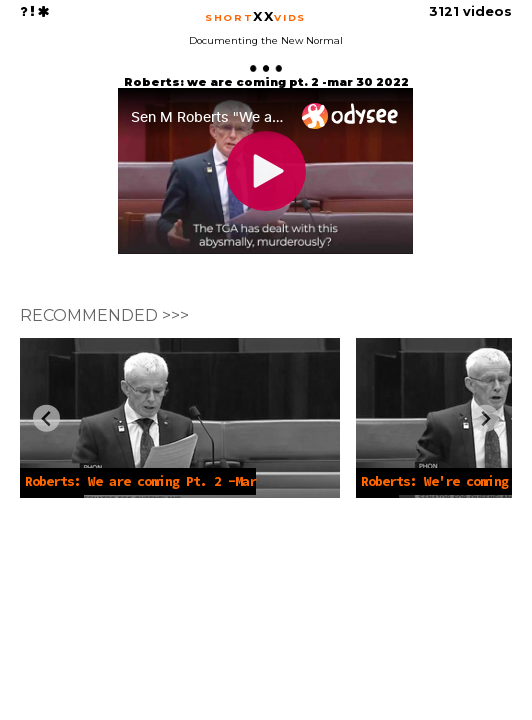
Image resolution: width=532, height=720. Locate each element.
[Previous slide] (46, 418)
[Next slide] (485, 418)
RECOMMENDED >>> (104, 315)
